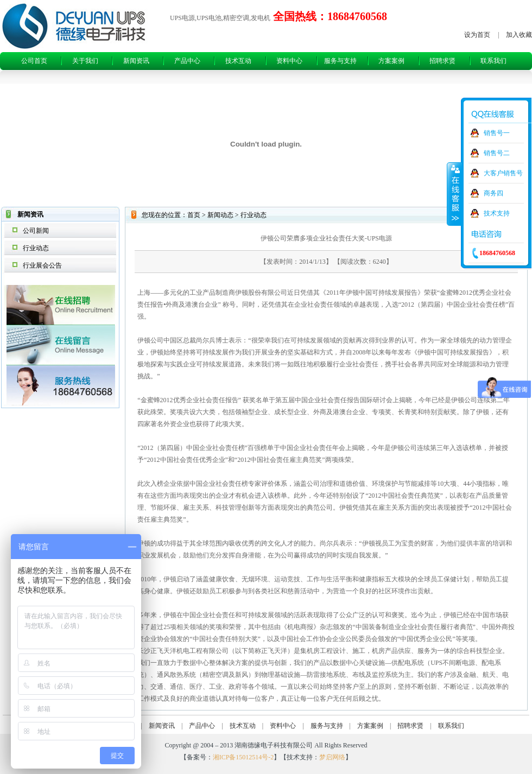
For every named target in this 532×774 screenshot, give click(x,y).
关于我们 (85, 61)
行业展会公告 (42, 265)
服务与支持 (340, 61)
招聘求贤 (442, 61)
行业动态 (36, 248)
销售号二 (497, 153)
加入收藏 (519, 35)
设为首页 (477, 35)
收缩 (454, 194)
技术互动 (238, 61)
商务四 (493, 193)
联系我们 (493, 61)
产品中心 (187, 61)
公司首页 (34, 61)
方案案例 (391, 61)
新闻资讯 (136, 61)
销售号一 (497, 133)
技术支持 (497, 213)
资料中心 (289, 61)
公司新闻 (36, 231)
